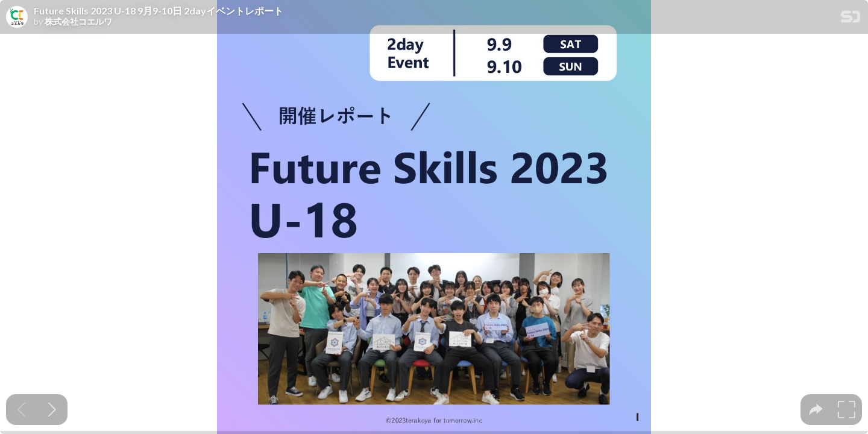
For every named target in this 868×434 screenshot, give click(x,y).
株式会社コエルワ (78, 22)
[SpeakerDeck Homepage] (851, 19)
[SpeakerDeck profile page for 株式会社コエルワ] (17, 17)
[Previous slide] (21, 410)
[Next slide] (52, 410)
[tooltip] (816, 410)
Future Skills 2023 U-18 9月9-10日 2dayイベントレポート (159, 11)
